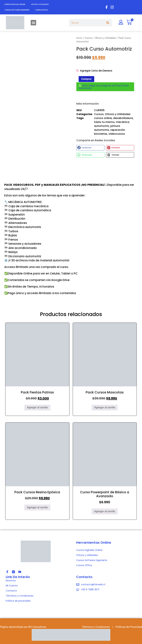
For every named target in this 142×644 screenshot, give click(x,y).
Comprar (86, 79)
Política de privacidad (18, 601)
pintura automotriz (107, 128)
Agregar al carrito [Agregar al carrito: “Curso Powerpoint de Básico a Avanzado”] (105, 511)
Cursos (89, 38)
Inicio (79, 38)
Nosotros (11, 581)
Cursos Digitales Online (15, 4)
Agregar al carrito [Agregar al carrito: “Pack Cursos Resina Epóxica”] (37, 507)
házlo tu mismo (104, 122)
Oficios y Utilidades (40, 4)
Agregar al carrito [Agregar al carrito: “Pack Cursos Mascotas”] (105, 407)
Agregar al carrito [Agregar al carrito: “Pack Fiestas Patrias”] (37, 407)
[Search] (108, 23)
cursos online (103, 118)
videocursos (117, 134)
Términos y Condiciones (20, 596)
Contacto (11, 591)
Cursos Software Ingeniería (17, 10)
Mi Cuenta (12, 586)
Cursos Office (42, 10)
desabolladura (123, 118)
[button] (33, 23)
